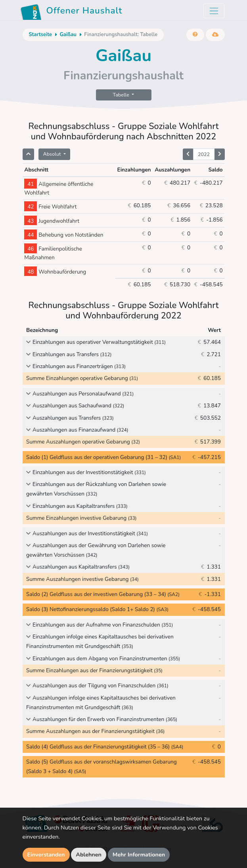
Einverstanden (46, 854)
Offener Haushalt (71, 12)
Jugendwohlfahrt (52, 221)
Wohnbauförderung (55, 272)
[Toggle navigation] (214, 11)
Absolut (53, 154)
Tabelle (122, 95)
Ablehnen (89, 854)
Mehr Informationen (139, 854)
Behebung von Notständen (64, 235)
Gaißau (68, 35)
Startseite (40, 35)
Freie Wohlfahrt (50, 207)
